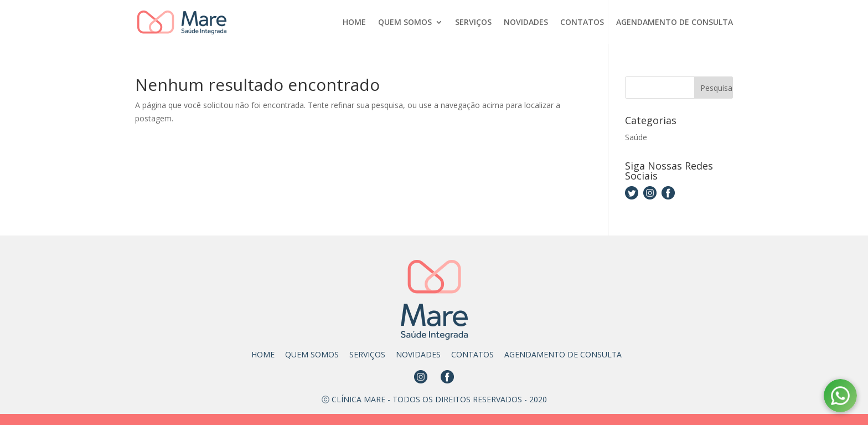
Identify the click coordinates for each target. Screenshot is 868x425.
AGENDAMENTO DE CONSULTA (675, 23)
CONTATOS (582, 23)
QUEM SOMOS (405, 23)
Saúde (636, 137)
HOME (354, 23)
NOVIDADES (526, 23)
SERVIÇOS (473, 23)
